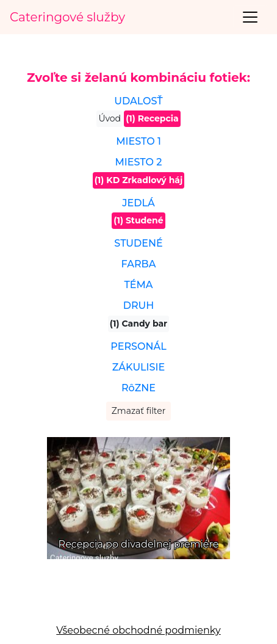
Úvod (110, 118)
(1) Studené (138, 220)
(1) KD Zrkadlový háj (139, 180)
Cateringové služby (67, 17)
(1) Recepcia (152, 118)
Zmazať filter (139, 411)
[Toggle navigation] (250, 17)
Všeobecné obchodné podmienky (138, 630)
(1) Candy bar (138, 324)
